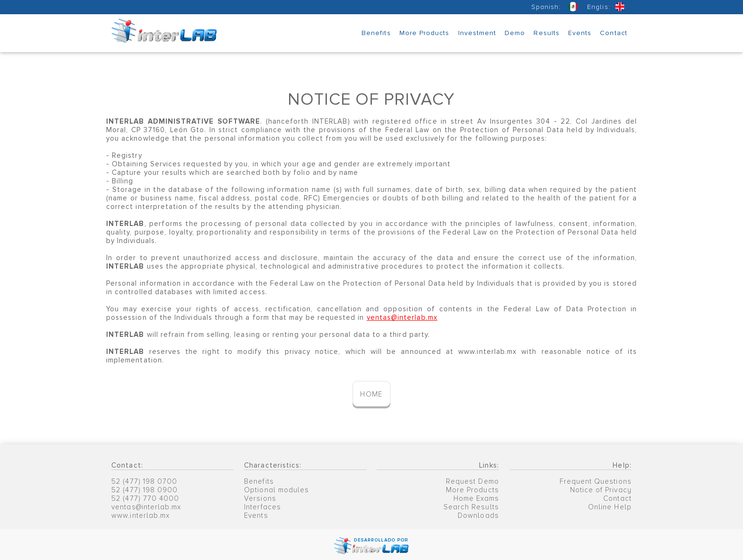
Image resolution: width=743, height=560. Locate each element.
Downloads (478, 515)
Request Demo (472, 481)
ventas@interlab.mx (146, 507)
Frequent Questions (596, 481)
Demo (515, 33)
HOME (371, 394)
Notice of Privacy (601, 490)
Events (580, 33)
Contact (613, 33)
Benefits (376, 33)
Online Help (610, 507)
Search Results (471, 507)
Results (546, 33)
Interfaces (263, 507)
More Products (425, 33)
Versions (260, 498)
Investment (477, 33)
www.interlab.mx (140, 515)
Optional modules (276, 490)
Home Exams (476, 498)
